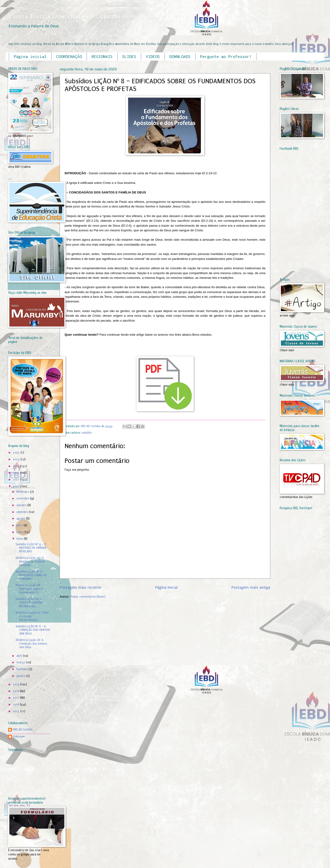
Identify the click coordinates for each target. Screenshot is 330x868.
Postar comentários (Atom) (88, 597)
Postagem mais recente (80, 587)
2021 (16, 479)
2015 (17, 711)
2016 (16, 705)
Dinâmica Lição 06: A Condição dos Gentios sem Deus (31, 644)
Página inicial (30, 56)
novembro (23, 498)
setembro (23, 512)
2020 (17, 486)
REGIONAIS (102, 56)
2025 (17, 453)
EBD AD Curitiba (23, 730)
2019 (16, 684)
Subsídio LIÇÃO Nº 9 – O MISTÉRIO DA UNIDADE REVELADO (31, 548)
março (21, 662)
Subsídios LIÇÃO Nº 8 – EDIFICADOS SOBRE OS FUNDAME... (31, 575)
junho (20, 532)
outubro (22, 505)
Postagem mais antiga (251, 587)
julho (20, 525)
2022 (17, 473)
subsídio (87, 433)
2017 (16, 698)
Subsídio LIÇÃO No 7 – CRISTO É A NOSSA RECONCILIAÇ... (30, 603)
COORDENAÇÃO (69, 56)
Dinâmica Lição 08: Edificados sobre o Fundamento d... (29, 589)
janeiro (21, 676)
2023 (17, 466)
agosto (21, 519)
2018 (16, 691)
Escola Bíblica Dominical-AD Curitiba (64, 16)
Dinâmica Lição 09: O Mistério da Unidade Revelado (30, 561)
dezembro (23, 492)
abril (20, 656)
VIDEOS (153, 56)
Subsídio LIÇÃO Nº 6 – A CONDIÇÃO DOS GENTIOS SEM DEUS (33, 630)
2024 (17, 459)
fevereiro (22, 669)
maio (20, 539)
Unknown (19, 737)
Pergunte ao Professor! (226, 56)
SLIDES (129, 56)
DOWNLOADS (180, 56)
